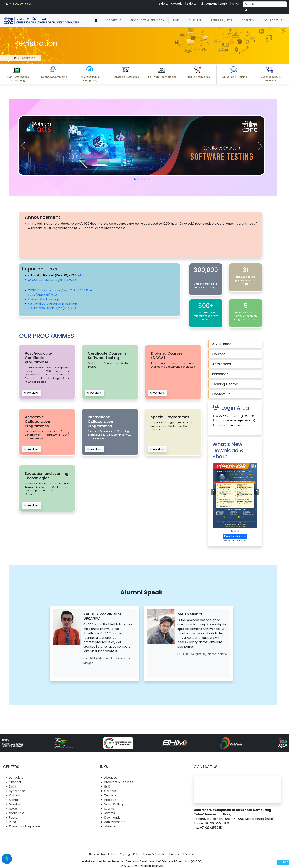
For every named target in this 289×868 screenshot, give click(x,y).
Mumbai (15, 804)
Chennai (15, 782)
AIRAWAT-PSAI (18, 4)
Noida (13, 809)
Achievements (115, 822)
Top (283, 862)
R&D (176, 20)
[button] (260, 146)
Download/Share (235, 536)
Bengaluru (16, 778)
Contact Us (273, 20)
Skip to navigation (172, 4)
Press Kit (110, 800)
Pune (12, 822)
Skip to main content (202, 4)
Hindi (235, 4)
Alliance (195, 20)
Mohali (14, 800)
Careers (247, 20)
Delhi (12, 786)
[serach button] (246, 10)
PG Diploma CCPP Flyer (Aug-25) (52, 308)
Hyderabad (17, 791)
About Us (114, 20)
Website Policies (107, 854)
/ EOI (228, 20)
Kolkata (14, 795)
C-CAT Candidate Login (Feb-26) (52, 280)
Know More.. (32, 393)
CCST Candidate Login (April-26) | (53, 290)
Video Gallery (114, 804)
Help (92, 854)
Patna (13, 818)
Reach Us (177, 854)
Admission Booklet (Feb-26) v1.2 (51, 275)
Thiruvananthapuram (24, 826)
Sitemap (190, 854)
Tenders (217, 20)
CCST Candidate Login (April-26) (235, 421)
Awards (110, 813)
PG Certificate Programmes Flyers (53, 304)
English (224, 4)
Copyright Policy (130, 854)
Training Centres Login (44, 299)
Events (109, 809)
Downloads (112, 818)
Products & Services (147, 20)
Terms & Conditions (156, 854)
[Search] (265, 4)
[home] (96, 20)
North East (16, 813)
